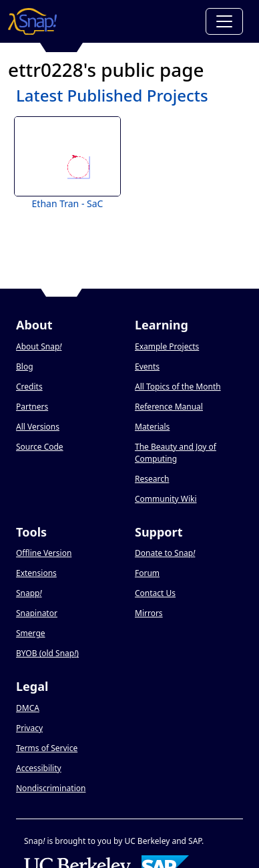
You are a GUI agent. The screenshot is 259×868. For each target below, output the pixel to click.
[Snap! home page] (32, 21)
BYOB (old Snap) (47, 653)
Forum (147, 573)
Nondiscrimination (51, 788)
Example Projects (167, 346)
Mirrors (149, 613)
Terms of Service (47, 748)
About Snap (39, 346)
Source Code (40, 447)
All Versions (38, 427)
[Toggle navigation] (224, 21)
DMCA (28, 708)
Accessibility (39, 768)
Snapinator (37, 613)
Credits (29, 387)
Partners (32, 407)
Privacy (29, 728)
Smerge (31, 633)
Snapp (29, 593)
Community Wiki (166, 499)
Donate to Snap (165, 553)
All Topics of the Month (178, 387)
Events (147, 367)
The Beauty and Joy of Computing (176, 453)
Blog (25, 367)
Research (152, 479)
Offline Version (44, 553)
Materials (152, 427)
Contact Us (155, 593)
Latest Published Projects (112, 95)
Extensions (36, 573)
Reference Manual (169, 407)
